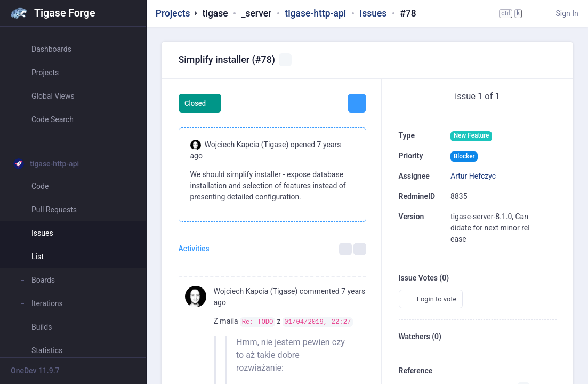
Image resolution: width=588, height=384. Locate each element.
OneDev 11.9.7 (35, 371)
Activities (194, 249)
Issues (373, 13)
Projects (173, 13)
